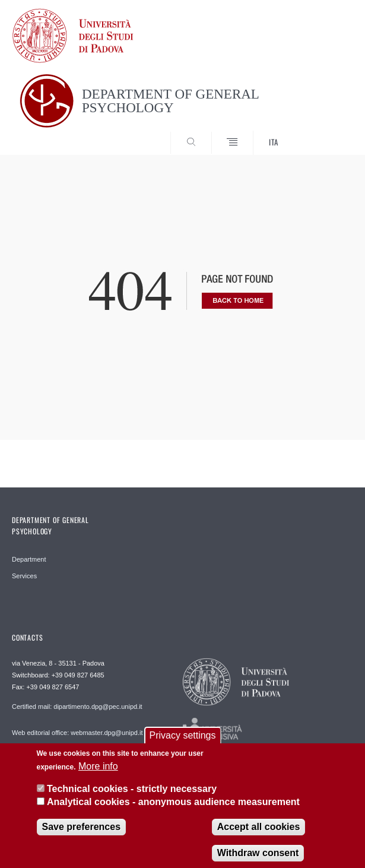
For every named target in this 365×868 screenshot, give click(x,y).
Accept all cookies (259, 833)
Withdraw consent (258, 859)
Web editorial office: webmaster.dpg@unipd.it (77, 733)
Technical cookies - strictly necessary (132, 795)
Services (24, 576)
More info (98, 772)
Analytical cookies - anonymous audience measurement (173, 808)
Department (29, 559)
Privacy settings (182, 742)
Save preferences (82, 833)
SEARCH (326, 133)
